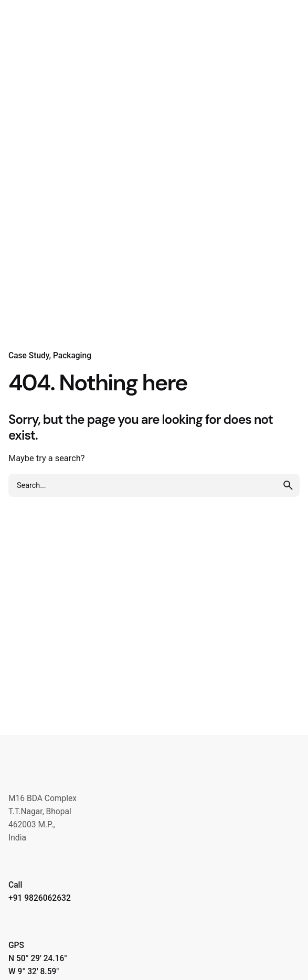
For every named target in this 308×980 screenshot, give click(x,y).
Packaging (72, 356)
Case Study (29, 356)
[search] (288, 485)
